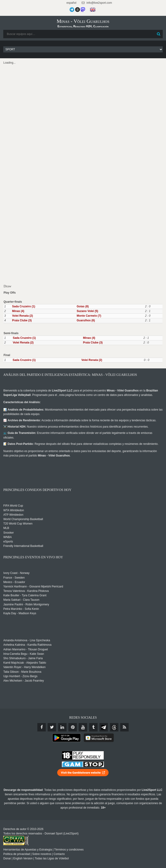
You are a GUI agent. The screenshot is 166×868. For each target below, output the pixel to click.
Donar (7, 858)
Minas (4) (18, 311)
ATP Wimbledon (13, 515)
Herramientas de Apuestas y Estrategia (28, 850)
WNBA (7, 537)
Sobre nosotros (42, 854)
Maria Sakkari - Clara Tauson (21, 600)
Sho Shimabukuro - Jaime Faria (23, 658)
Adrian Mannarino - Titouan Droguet (26, 649)
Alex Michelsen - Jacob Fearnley (23, 681)
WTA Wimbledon (14, 510)
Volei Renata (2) (23, 316)
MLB (6, 528)
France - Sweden (14, 578)
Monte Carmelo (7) (89, 316)
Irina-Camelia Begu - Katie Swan (24, 654)
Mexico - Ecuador (14, 582)
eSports (8, 542)
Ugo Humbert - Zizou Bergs (20, 676)
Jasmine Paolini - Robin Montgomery (26, 604)
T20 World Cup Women (18, 524)
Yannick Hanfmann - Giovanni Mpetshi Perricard (33, 587)
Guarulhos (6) (86, 320)
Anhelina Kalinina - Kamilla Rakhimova (27, 645)
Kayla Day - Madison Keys (20, 613)
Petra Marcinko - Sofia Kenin (21, 609)
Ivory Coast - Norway (16, 573)
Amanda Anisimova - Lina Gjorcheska (27, 640)
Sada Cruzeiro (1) (24, 306)
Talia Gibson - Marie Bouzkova (22, 672)
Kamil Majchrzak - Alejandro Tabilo (25, 663)
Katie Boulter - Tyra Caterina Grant (25, 595)
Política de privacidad (17, 854)
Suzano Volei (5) (88, 311)
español (71, 3)
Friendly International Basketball (23, 546)
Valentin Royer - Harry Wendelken (24, 667)
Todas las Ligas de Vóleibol (52, 858)
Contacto (59, 854)
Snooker (9, 533)
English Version (23, 858)
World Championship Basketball (23, 519)
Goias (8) (83, 306)
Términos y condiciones (69, 850)
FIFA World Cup (13, 506)
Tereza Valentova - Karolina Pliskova (26, 591)
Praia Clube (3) (22, 320)
